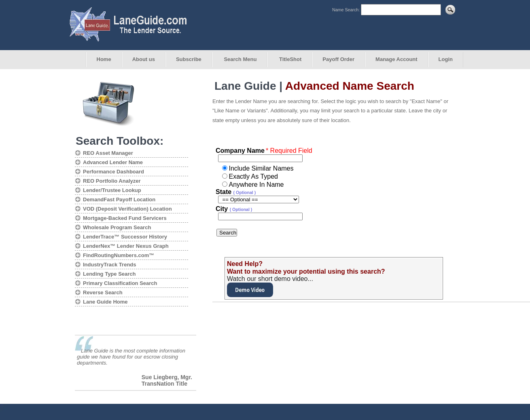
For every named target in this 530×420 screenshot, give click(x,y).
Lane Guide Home (105, 302)
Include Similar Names (261, 168)
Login (446, 59)
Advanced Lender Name (113, 162)
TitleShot (289, 59)
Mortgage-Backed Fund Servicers (125, 218)
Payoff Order (338, 59)
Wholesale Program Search (117, 227)
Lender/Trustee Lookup (112, 190)
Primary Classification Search (120, 283)
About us (144, 59)
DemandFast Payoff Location (119, 199)
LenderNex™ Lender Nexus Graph (126, 246)
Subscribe (189, 59)
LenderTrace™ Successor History (125, 237)
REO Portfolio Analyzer (112, 181)
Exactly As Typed (253, 176)
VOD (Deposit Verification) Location (127, 209)
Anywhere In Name (256, 185)
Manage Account (396, 59)
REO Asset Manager (108, 153)
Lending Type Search (109, 274)
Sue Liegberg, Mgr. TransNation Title (167, 380)
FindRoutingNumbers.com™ (119, 255)
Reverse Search (103, 292)
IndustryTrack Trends (110, 265)
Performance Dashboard (113, 172)
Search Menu (240, 59)
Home (104, 59)
